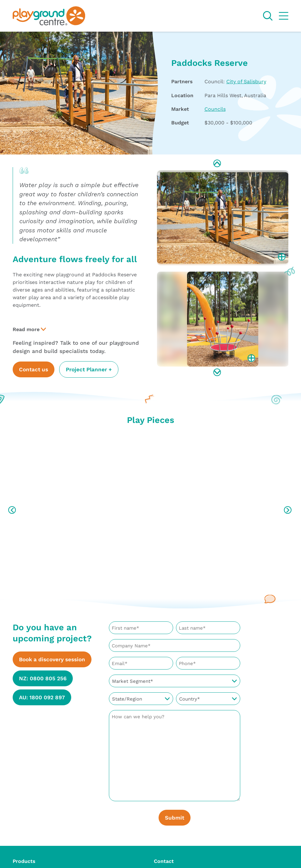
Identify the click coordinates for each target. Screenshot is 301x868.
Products (24, 858)
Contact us (34, 369)
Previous (218, 164)
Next (218, 373)
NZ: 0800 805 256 (43, 678)
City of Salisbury (246, 81)
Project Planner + (89, 369)
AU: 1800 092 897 (42, 697)
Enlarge (282, 257)
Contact (164, 858)
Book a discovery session (52, 659)
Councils (215, 109)
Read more (26, 329)
